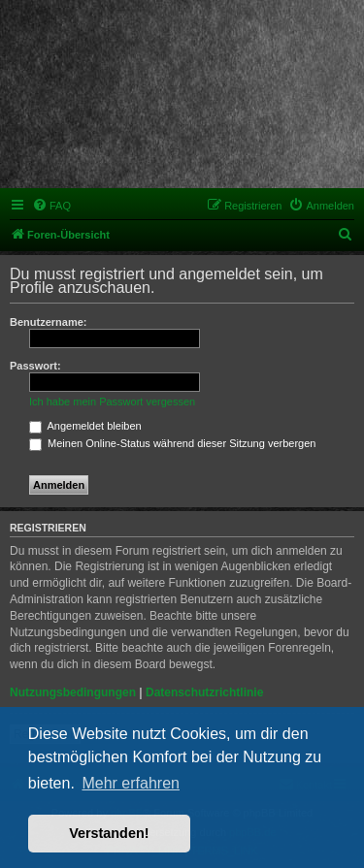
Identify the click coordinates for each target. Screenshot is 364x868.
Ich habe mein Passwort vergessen (112, 402)
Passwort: (35, 366)
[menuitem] (51, 206)
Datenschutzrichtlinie (204, 692)
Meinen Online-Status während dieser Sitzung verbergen (172, 443)
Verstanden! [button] (109, 833)
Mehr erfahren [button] (131, 783)
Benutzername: (48, 322)
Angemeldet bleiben (85, 426)
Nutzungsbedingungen (73, 692)
